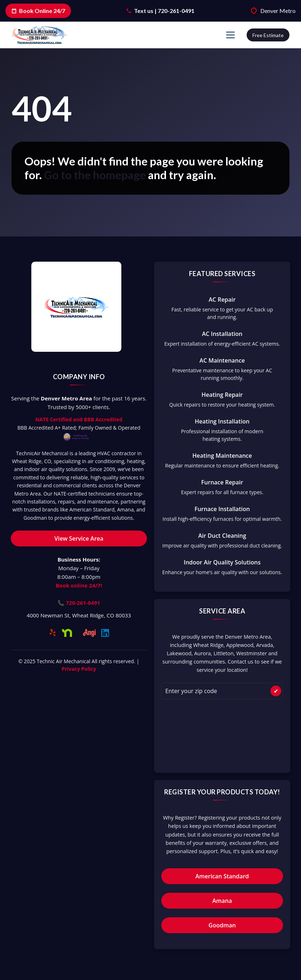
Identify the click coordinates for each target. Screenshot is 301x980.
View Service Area (79, 538)
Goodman (222, 925)
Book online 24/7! (79, 585)
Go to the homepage (95, 175)
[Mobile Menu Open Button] (230, 35)
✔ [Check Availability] (276, 691)
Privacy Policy (79, 669)
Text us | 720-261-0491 (164, 11)
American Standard (222, 876)
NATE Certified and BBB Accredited (79, 419)
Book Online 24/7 (38, 11)
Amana (222, 901)
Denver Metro (278, 11)
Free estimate (268, 35)
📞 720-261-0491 (79, 603)
